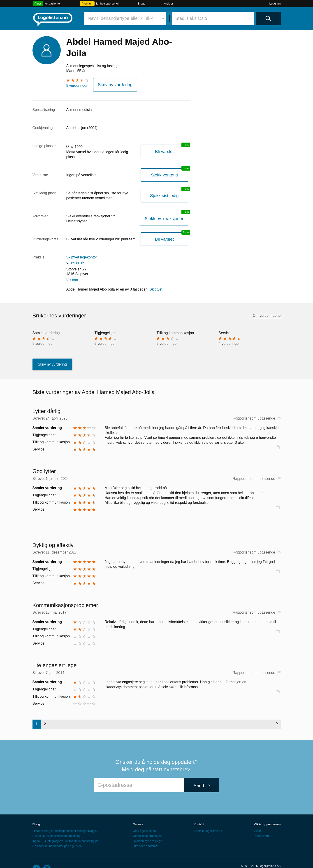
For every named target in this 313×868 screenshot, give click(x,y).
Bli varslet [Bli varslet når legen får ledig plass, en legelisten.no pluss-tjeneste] (169, 147)
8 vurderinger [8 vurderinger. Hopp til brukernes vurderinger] (77, 86)
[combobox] (125, 19)
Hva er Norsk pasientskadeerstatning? (57, 824)
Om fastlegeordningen (147, 824)
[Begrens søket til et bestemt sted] (213, 19)
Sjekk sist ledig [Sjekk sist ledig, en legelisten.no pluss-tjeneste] (169, 189)
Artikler (169, 4)
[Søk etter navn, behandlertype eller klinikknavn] (125, 19)
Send (199, 774)
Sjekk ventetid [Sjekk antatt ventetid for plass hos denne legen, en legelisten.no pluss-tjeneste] (169, 168)
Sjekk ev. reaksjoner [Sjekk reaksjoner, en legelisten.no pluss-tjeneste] (168, 209)
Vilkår (257, 819)
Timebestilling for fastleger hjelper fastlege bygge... (66, 819)
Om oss (138, 812)
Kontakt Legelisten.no (208, 819)
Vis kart (72, 268)
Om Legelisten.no (144, 819)
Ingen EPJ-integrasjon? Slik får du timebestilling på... (67, 829)
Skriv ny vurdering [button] (111, 83)
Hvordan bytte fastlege (147, 829)
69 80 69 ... (80, 251)
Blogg (142, 4)
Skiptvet (156, 278)
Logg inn (275, 4)
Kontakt (199, 812)
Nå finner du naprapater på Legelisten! (58, 834)
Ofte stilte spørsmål (145, 834)
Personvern (261, 824)
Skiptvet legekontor (82, 245)
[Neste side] (277, 712)
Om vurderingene (267, 304)
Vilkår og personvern (267, 812)
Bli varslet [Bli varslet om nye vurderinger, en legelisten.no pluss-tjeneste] (169, 227)
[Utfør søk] (268, 19)
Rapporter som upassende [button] (254, 407)
